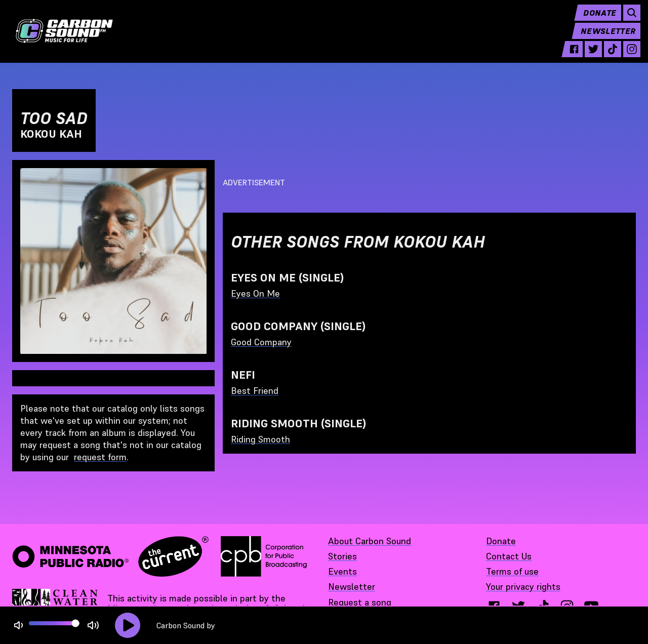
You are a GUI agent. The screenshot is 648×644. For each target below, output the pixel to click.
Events (342, 571)
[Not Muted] (18, 626)
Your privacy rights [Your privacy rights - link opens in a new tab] (523, 587)
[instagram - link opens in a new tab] (627, 57)
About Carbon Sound (370, 541)
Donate (595, 20)
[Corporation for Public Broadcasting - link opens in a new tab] (264, 556)
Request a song (360, 602)
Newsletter (603, 38)
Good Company (261, 342)
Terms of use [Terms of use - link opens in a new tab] (512, 571)
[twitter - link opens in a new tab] (589, 57)
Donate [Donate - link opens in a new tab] (501, 541)
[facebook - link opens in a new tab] (570, 57)
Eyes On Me (255, 293)
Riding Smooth (260, 439)
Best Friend (255, 391)
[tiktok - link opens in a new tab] (608, 57)
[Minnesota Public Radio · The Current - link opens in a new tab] (110, 556)
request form (100, 457)
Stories (342, 556)
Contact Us (509, 556)
